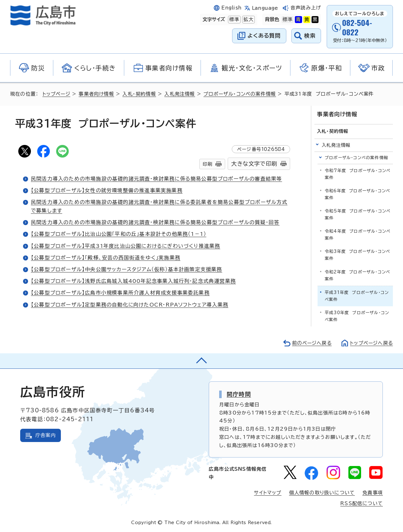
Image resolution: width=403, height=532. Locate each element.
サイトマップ (267, 492)
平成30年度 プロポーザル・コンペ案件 (357, 316)
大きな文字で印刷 (254, 164)
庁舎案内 (46, 435)
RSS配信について (362, 503)
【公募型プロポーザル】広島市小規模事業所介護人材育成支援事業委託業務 (120, 293)
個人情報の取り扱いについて (322, 492)
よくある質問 (264, 36)
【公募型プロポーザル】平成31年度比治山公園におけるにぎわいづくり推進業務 (126, 246)
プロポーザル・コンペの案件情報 (241, 94)
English (231, 8)
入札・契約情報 (140, 94)
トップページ (57, 94)
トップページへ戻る (371, 343)
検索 (310, 36)
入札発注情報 (181, 94)
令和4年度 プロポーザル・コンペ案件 (358, 234)
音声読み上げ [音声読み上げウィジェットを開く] (306, 8)
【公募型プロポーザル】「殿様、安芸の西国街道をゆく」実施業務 (106, 258)
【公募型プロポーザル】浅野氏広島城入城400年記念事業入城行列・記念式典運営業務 (133, 281)
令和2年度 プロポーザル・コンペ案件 (357, 275)
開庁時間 (239, 394)
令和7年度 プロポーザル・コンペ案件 (358, 174)
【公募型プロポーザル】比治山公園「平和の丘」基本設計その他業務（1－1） (119, 234)
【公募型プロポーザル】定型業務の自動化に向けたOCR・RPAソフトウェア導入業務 (130, 305)
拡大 (248, 20)
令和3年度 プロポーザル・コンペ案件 (357, 255)
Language (265, 8)
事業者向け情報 (97, 94)
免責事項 (373, 492)
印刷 (207, 164)
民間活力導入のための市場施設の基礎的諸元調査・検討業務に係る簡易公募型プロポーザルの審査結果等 (157, 179)
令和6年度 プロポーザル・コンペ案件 (357, 194)
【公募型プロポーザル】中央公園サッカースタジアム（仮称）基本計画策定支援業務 (127, 269)
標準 (234, 20)
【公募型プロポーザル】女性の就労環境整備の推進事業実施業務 (107, 190)
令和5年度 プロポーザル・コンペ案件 (358, 214)
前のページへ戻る (310, 343)
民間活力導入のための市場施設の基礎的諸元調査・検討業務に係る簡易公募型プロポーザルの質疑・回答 (155, 222)
